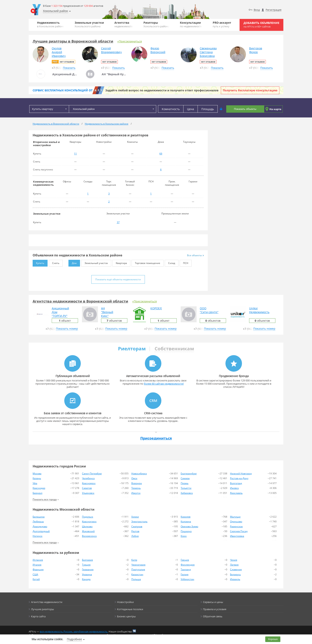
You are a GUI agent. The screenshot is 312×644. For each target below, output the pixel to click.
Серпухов (137, 526)
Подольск (88, 517)
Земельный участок (95, 262)
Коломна (186, 521)
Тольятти (186, 488)
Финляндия (188, 565)
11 (75, 154)
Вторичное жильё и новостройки (46, 144)
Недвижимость (51, 24)
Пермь (185, 483)
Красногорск (89, 521)
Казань (37, 478)
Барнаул (38, 493)
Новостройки (125, 602)
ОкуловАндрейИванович (59, 52)
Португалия (138, 569)
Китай (36, 579)
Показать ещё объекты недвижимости (118, 279)
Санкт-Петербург (92, 473)
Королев (186, 517)
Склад (170, 262)
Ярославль (236, 493)
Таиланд (186, 569)
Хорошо (273, 639)
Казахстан (137, 574)
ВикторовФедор (256, 50)
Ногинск (38, 536)
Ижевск (234, 488)
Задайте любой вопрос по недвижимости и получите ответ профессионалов (162, 90)
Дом (73, 262)
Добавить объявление (261, 25)
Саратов (87, 488)
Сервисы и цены (213, 602)
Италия (37, 565)
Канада (86, 579)
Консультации (191, 24)
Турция (86, 565)
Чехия (234, 560)
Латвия (234, 565)
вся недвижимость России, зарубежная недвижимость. (74, 631)
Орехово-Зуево (189, 526)
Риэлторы (156, 24)
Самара (185, 478)
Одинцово (236, 521)
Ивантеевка (237, 536)
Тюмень (136, 488)
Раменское (236, 526)
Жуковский (88, 531)
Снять (54, 262)
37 (118, 222)
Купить (38, 262)
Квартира (120, 262)
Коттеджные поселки (130, 609)
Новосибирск (139, 473)
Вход (257, 10)
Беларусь (235, 574)
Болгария (87, 560)
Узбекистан (187, 579)
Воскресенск (89, 536)
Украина (87, 574)
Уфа (35, 483)
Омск (134, 478)
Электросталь (139, 521)
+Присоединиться (130, 41)
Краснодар (39, 488)
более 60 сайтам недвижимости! (164, 384)
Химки (135, 517)
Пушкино (186, 531)
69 (161, 154)
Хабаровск (187, 493)
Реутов (135, 531)
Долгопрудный (41, 531)
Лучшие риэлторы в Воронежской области (73, 41)
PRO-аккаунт (222, 24)
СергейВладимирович (111, 50)
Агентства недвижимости (47, 602)
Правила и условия (215, 609)
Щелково (87, 526)
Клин (184, 536)
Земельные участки (89, 24)
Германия (88, 569)
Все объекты (195, 255)
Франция (38, 569)
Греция (185, 560)
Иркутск (136, 493)
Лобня (135, 536)
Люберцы (38, 521)
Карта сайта (38, 616)
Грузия (185, 574)
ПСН (184, 262)
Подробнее (74, 639)
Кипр (134, 560)
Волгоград (236, 483)
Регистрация (273, 10)
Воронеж (137, 483)
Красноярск (89, 483)
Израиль (235, 579)
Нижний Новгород (241, 473)
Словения (236, 569)
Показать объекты (245, 109)
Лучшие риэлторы (42, 609)
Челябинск (88, 478)
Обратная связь (213, 616)
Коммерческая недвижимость (43, 183)
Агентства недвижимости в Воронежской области (80, 301)
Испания (38, 560)
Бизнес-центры (126, 616)
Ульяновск (88, 493)
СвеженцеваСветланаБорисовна (208, 52)
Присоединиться (156, 438)
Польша (136, 579)
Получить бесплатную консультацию (250, 90)
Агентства (124, 24)
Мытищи (235, 517)
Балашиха (39, 517)
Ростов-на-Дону (239, 478)
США (35, 574)
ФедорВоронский (158, 50)
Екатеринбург (189, 473)
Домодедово (40, 526)
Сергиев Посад (239, 531)
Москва (37, 473)
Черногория (138, 565)
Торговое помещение (146, 262)
